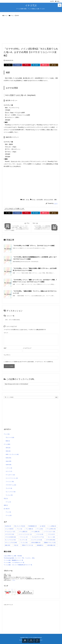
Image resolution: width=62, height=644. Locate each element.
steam (8, 461)
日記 (6, 498)
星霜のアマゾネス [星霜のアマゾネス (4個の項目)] (27, 545)
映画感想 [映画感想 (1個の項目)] (40, 545)
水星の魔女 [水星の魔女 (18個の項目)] (51, 545)
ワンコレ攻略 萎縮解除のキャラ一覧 (13, 560)
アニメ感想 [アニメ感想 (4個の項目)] (29, 529)
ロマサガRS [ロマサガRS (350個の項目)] (51, 540)
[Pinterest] (27, 65)
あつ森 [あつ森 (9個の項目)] (43, 526)
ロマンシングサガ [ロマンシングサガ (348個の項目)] (11, 543)
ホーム (5, 16)
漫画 (6, 505)
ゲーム (12, 16)
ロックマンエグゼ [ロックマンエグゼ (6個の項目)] (37, 540)
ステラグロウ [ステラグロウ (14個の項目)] (9, 534)
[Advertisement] (31, 30)
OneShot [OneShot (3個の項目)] (8, 526)
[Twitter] (8, 65)
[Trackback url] (31, 384)
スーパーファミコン (12, 478)
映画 (8, 441)
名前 (5, 348)
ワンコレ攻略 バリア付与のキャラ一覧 (14, 563)
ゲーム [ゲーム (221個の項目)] (40, 529)
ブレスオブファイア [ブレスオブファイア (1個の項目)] (38, 537)
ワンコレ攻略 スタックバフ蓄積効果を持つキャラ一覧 (18, 565)
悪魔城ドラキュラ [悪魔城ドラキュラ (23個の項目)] (50, 543)
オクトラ (9, 471)
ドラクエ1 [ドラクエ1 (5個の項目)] (40, 534)
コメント (6, 333)
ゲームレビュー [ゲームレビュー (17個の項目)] (10, 532)
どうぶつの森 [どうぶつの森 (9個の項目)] (9, 529)
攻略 (55, 200)
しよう (56, 203)
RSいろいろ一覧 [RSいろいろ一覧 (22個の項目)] (20, 526)
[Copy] (54, 65)
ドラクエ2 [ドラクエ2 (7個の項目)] (51, 534)
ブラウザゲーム (11, 485)
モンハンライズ (11, 492)
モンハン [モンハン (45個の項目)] (51, 537)
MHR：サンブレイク (12, 454)
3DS (8, 448)
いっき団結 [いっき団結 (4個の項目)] (52, 526)
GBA (8, 451)
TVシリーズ (10, 437)
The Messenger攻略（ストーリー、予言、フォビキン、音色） (20, 558)
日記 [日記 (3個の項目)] (16, 545)
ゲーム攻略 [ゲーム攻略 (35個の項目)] (35, 532)
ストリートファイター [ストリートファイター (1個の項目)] (25, 534)
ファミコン (10, 482)
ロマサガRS (40, 200)
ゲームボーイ (10, 475)
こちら (13, 580)
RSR (18, 16)
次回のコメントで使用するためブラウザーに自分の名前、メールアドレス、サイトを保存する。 (30, 362)
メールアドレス (27, 348)
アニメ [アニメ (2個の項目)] (19, 529)
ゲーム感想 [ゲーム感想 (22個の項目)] (23, 532)
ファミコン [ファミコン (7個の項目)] (24, 537)
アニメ (7, 434)
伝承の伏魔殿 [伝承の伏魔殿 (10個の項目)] (36, 543)
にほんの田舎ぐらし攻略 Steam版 (13, 556)
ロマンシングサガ (48, 200)
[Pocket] (45, 65)
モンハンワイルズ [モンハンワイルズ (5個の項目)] (10, 540)
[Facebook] (17, 65)
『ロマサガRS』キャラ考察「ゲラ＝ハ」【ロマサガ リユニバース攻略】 (34, 246)
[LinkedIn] (36, 65)
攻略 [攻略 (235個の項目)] (7, 545)
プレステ (9, 488)
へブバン (9, 468)
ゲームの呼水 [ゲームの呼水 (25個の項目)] (51, 529)
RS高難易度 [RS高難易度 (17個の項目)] (33, 526)
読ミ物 (7, 509)
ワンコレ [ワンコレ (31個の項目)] (24, 543)
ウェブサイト (7, 355)
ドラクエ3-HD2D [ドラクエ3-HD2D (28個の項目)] (10, 537)
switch (8, 465)
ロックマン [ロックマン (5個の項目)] (23, 540)
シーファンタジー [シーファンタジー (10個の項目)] (49, 532)
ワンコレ (9, 495)
